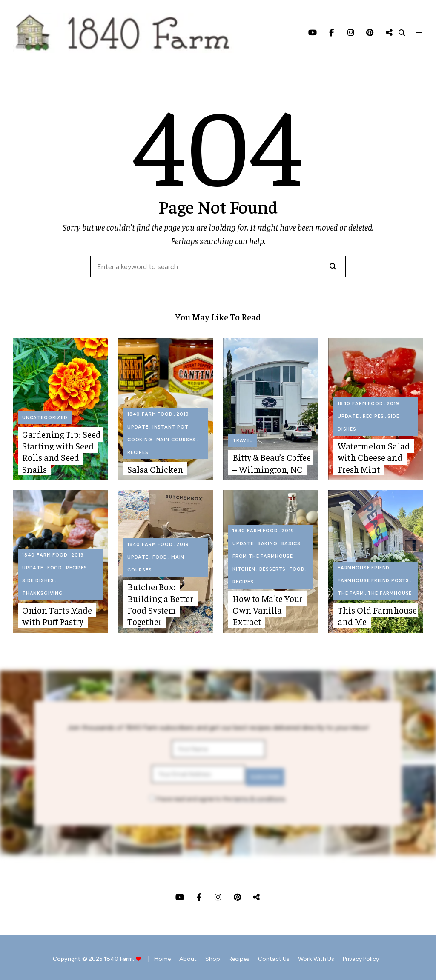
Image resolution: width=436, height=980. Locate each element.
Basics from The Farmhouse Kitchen (267, 556)
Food (55, 568)
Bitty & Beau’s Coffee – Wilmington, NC (272, 463)
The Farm (351, 593)
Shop (208, 956)
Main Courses (176, 440)
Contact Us (278, 956)
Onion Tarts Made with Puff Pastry (57, 616)
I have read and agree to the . (218, 796)
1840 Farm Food (150, 414)
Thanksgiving (43, 593)
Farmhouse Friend (364, 568)
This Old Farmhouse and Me (377, 616)
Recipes (138, 453)
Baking (268, 544)
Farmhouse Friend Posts (373, 581)
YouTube (312, 33)
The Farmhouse (390, 593)
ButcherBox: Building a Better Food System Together (160, 604)
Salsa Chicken (155, 469)
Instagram (351, 33)
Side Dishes (38, 581)
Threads (389, 33)
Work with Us (325, 956)
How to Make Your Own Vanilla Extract (268, 610)
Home (150, 956)
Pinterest (370, 33)
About (179, 956)
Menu (419, 33)
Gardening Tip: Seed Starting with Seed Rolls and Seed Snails (62, 452)
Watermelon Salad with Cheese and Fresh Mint (374, 457)
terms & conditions (259, 796)
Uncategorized (45, 418)
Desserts (273, 569)
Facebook (331, 33)
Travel (242, 441)
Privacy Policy (374, 956)
